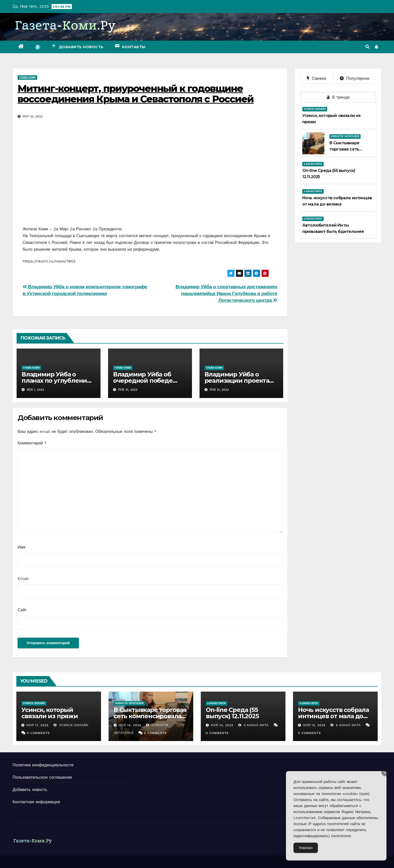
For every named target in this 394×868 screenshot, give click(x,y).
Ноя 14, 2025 (130, 725)
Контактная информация (36, 802)
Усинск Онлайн (315, 109)
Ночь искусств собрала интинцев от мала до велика (333, 716)
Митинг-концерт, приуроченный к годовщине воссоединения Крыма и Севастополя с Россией (136, 94)
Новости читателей (345, 136)
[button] (367, 47)
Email (23, 579)
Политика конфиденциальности (43, 765)
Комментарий (32, 443)
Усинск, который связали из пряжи (50, 713)
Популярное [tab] (355, 78)
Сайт (22, 610)
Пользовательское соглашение (42, 777)
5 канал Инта (313, 164)
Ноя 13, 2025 (314, 725)
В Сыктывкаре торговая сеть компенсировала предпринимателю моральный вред (150, 719)
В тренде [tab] (338, 97)
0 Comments (38, 733)
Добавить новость (30, 790)
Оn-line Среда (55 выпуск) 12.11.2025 (232, 713)
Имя (21, 547)
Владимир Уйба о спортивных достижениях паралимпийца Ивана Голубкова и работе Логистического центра (227, 293)
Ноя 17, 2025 (37, 725)
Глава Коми (27, 77)
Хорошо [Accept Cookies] (306, 848)
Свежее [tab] (317, 78)
